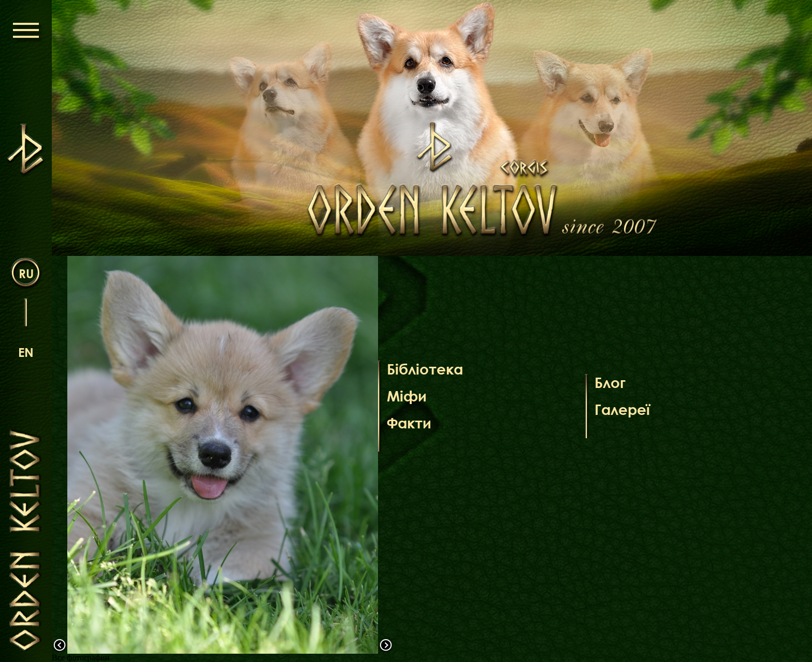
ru (26, 273)
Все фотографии (81, 658)
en (26, 352)
